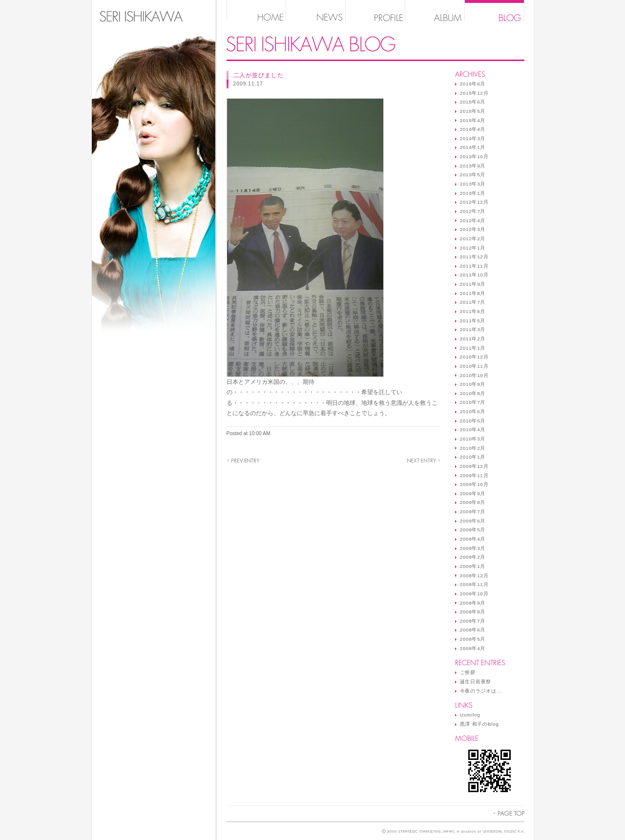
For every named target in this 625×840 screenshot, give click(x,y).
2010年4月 (473, 430)
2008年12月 (474, 576)
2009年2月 (473, 557)
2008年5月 (473, 639)
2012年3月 (473, 229)
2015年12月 (474, 93)
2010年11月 (474, 366)
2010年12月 (474, 357)
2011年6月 (473, 311)
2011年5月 (473, 321)
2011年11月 (474, 266)
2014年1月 (473, 147)
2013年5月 (473, 175)
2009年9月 (473, 493)
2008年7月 (473, 621)
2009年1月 (473, 566)
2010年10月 (474, 375)
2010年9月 (473, 384)
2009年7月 (473, 512)
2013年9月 (473, 166)
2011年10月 (474, 275)
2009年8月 (473, 502)
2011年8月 (473, 293)
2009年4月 (473, 539)
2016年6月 (473, 84)
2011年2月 (473, 339)
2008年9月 (473, 603)
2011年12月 (474, 257)
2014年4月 (473, 129)
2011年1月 (473, 348)
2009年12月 (474, 466)
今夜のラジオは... (481, 691)
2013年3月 (473, 184)
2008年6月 (473, 630)
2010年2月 (473, 448)
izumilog (470, 715)
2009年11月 (474, 475)
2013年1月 (473, 193)
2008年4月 (473, 648)
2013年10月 (474, 157)
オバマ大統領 (243, 461)
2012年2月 (473, 239)
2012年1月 (473, 248)
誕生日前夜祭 (476, 682)
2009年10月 (474, 484)
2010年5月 (473, 421)
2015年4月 (473, 120)
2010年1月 (473, 457)
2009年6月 (473, 521)
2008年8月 (473, 612)
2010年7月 (473, 402)
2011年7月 (473, 302)
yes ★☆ (424, 461)
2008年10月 (474, 594)
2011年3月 (473, 329)
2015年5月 (473, 111)
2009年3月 (473, 548)
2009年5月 (473, 530)
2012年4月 (473, 220)
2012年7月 (473, 211)
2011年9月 (473, 284)
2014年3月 (473, 138)
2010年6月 (473, 411)
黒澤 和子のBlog (479, 724)
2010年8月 (473, 393)
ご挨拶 (468, 672)
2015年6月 (473, 102)
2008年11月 (474, 584)
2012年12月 (474, 202)
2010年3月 (473, 439)
